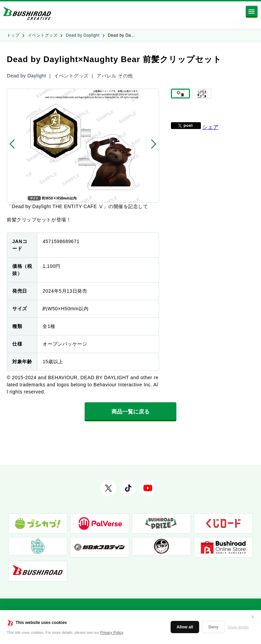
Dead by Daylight (83, 35)
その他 (125, 76)
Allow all (185, 627)
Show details (238, 627)
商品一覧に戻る (130, 412)
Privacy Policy (112, 632)
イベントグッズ (43, 35)
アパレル (106, 76)
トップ (13, 35)
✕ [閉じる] (253, 617)
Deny (213, 627)
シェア (210, 132)
